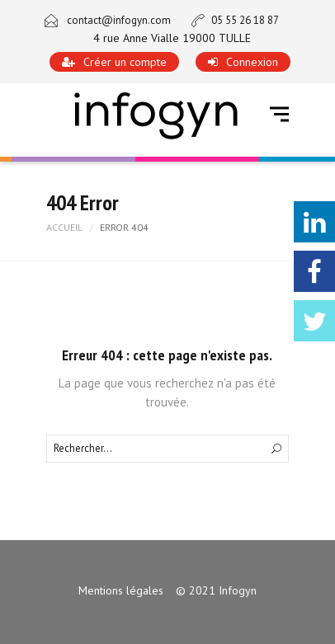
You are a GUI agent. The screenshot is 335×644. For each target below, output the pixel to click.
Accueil (64, 227)
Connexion (252, 62)
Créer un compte (125, 62)
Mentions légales (121, 590)
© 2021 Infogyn (216, 590)
